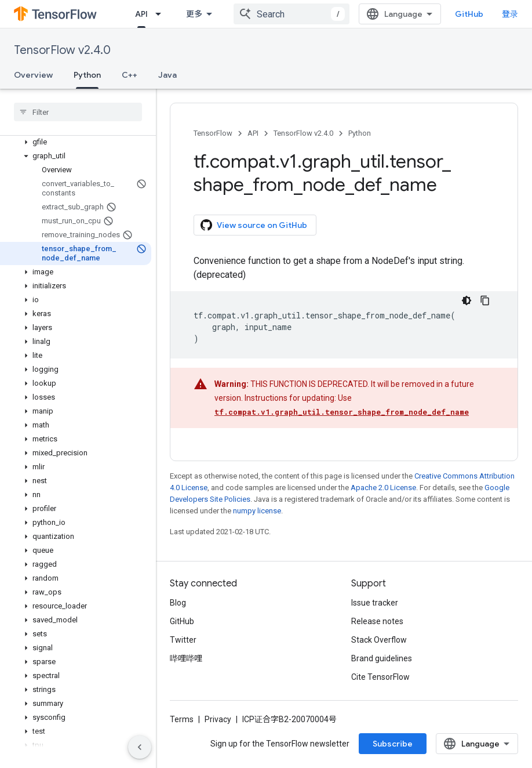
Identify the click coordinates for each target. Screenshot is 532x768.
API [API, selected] (141, 14)
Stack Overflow (379, 640)
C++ (130, 75)
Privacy (218, 719)
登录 (510, 14)
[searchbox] (78, 112)
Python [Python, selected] (87, 75)
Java (167, 75)
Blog (178, 603)
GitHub (469, 14)
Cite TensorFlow (380, 677)
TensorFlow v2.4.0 (62, 50)
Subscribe (393, 744)
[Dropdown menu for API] (162, 14)
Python (360, 133)
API (253, 133)
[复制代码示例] (485, 300)
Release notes (377, 621)
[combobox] (291, 14)
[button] (76, 142)
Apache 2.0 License (383, 488)
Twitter (183, 640)
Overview (33, 75)
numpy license (257, 511)
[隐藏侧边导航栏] (140, 747)
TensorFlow (213, 133)
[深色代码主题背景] (467, 300)
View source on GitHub (254, 225)
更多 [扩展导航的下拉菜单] (194, 14)
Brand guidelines (382, 658)
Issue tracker (375, 603)
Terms (182, 719)
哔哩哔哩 (186, 658)
